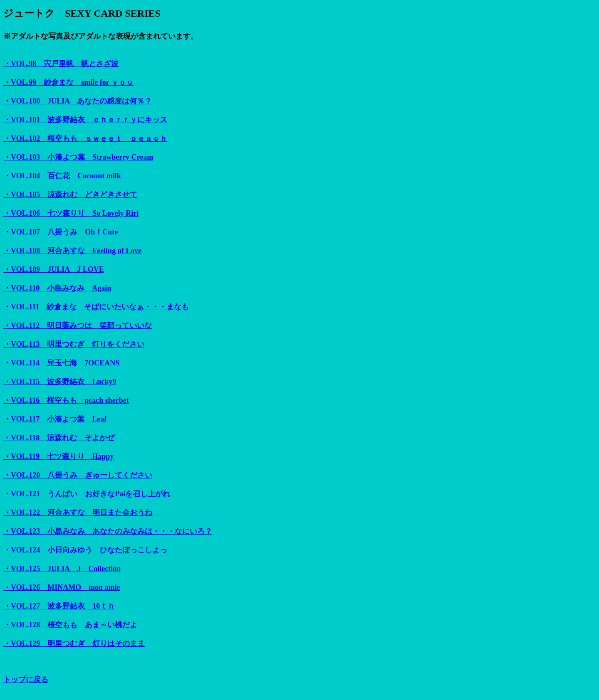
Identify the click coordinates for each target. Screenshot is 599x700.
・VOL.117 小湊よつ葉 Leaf (55, 419)
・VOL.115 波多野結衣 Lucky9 (60, 382)
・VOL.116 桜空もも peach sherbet (66, 400)
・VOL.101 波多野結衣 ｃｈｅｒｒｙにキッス (85, 120)
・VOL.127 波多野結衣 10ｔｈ (59, 606)
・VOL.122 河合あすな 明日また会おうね (78, 513)
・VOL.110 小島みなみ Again (57, 288)
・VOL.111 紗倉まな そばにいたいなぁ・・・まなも (96, 307)
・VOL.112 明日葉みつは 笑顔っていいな (78, 325)
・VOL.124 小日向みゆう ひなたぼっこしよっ (85, 550)
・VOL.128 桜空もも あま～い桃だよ (70, 625)
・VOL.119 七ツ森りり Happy (58, 456)
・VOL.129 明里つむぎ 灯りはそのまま (74, 643)
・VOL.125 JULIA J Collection (62, 569)
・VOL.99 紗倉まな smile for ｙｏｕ (68, 82)
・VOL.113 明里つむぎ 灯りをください (74, 344)
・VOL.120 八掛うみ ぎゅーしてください (78, 475)
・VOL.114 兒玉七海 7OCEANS (61, 363)
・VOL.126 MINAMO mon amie (62, 587)
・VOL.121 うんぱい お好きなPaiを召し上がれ (87, 494)
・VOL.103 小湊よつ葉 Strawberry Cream (78, 157)
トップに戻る (26, 680)
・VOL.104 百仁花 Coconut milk (62, 176)
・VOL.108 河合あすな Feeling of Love (72, 251)
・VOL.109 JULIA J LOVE (54, 269)
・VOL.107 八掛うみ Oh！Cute (61, 232)
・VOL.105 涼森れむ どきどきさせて (70, 195)
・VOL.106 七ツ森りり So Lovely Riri (71, 213)
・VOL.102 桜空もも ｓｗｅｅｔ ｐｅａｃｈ (85, 138)
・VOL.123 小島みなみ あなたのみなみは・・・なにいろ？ (108, 531)
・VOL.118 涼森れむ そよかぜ (59, 438)
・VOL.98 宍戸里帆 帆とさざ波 (61, 64)
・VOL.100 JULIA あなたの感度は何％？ (78, 101)
